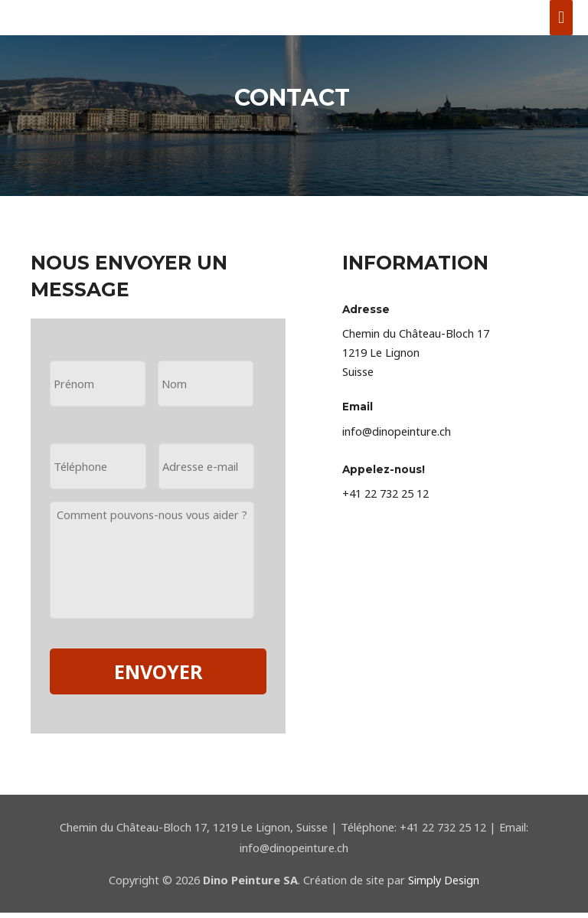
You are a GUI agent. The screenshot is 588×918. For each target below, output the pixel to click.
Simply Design (444, 885)
